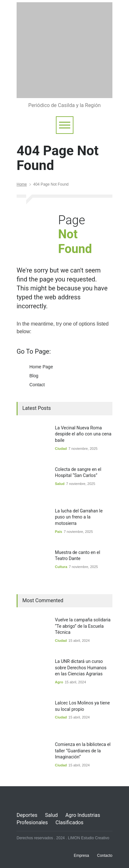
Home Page (41, 367)
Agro (59, 682)
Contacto (105, 856)
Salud (60, 484)
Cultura (61, 567)
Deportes (27, 815)
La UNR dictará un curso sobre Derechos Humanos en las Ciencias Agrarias (81, 668)
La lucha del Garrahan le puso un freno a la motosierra (79, 517)
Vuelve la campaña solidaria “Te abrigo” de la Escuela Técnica (83, 626)
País (59, 532)
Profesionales (32, 822)
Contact (37, 385)
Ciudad (61, 449)
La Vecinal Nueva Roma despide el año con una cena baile (83, 434)
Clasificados (70, 822)
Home (22, 184)
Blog (34, 376)
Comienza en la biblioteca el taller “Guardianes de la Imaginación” (83, 751)
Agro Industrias (83, 815)
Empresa (81, 856)
